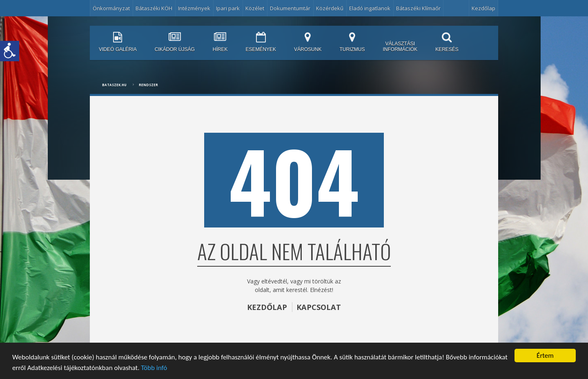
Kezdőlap (483, 8)
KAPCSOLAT (319, 307)
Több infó (154, 368)
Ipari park (228, 8)
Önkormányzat (111, 8)
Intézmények (194, 8)
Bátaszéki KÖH (154, 8)
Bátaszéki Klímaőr (418, 8)
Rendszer (148, 85)
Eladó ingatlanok (370, 8)
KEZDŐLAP (267, 307)
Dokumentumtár (290, 8)
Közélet (255, 8)
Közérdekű (330, 8)
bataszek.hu (114, 85)
